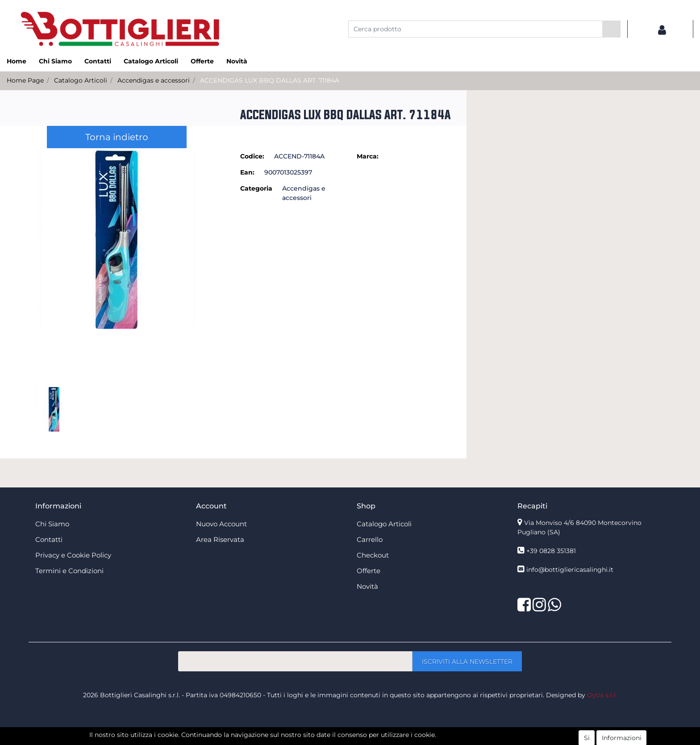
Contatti (98, 61)
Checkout (373, 555)
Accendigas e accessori (154, 80)
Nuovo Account (221, 524)
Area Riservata (220, 539)
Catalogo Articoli (151, 61)
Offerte (202, 61)
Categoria (256, 188)
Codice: (252, 156)
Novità (237, 61)
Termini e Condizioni (69, 571)
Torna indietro (117, 137)
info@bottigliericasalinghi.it (570, 570)
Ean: (247, 172)
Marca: (368, 156)
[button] (611, 29)
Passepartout (369, 740)
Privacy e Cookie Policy (73, 555)
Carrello (370, 539)
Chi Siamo (55, 61)
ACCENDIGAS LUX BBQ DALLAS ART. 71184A (270, 80)
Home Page (25, 80)
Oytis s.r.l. (602, 695)
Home (17, 61)
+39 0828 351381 (551, 551)
